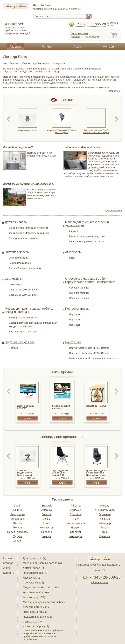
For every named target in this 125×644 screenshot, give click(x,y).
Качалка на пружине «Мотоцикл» (87, 241)
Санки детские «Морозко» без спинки (29, 228)
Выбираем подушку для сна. (82, 147)
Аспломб (76, 510)
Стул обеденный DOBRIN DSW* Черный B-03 (60, 473)
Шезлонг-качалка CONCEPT (25, 407)
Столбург (76, 532)
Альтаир (17, 510)
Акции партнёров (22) (36, 627)
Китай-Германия (76, 523)
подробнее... (115, 91)
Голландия (17, 519)
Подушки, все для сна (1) (38, 617)
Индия (76, 519)
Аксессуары (73, 252)
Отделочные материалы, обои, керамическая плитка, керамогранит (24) (42, 592)
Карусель (74, 231)
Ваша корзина (79, 33)
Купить (28, 418)
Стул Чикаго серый (27, 130)
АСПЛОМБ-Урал (105, 510)
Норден (76, 528)
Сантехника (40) (33, 622)
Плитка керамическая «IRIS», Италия (89, 353)
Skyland (105, 506)
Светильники (14, 279)
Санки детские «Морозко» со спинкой (29, 233)
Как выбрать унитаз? (18, 147)
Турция (17, 536)
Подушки (14, 348)
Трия (105, 532)
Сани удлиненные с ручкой (23, 238)
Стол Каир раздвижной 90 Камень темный (25, 473)
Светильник (15, 284)
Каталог (47, 47)
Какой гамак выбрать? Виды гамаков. (28, 184)
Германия (105, 514)
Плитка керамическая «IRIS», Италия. (89, 348)
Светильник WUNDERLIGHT (24, 290)
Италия (17, 523)
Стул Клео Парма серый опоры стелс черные (62, 131)
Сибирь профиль (17, 532)
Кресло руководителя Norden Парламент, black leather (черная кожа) (97, 474)
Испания (105, 519)
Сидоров (46, 532)
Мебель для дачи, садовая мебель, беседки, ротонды (29, 310)
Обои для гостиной (79, 288)
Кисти (72, 258)
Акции (77, 47)
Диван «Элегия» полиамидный (25, 268)
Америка (47, 510)
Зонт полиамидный (19, 258)
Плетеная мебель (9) (36, 573)
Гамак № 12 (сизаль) (96, 406)
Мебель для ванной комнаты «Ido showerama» (94, 358)
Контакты (109, 47)
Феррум (47, 536)
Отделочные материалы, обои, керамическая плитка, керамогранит (90, 280)
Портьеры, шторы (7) (36, 612)
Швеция (17, 541)
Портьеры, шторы (77, 309)
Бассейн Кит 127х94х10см (23, 332)
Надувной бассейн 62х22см (24, 318)
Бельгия (47, 514)
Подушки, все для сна (20, 342)
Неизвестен (47, 528)
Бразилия (76, 514)
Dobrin (17, 506)
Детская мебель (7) (35, 558)
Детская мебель (16, 222)
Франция (105, 536)
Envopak (47, 506)
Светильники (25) (33, 583)
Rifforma (76, 506)
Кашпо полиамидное (20, 263)
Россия (105, 528)
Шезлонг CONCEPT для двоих (61, 407)
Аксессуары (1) (32, 578)
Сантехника (73, 342)
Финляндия (76, 536)
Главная (15, 47)
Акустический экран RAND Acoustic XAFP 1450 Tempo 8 (96, 131)
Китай (46, 523)
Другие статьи (113, 211)
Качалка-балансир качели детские (87, 236)
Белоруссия (17, 514)
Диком (47, 519)
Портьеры (74, 314)
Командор (105, 523)
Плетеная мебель (17, 252)
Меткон (17, 528)
